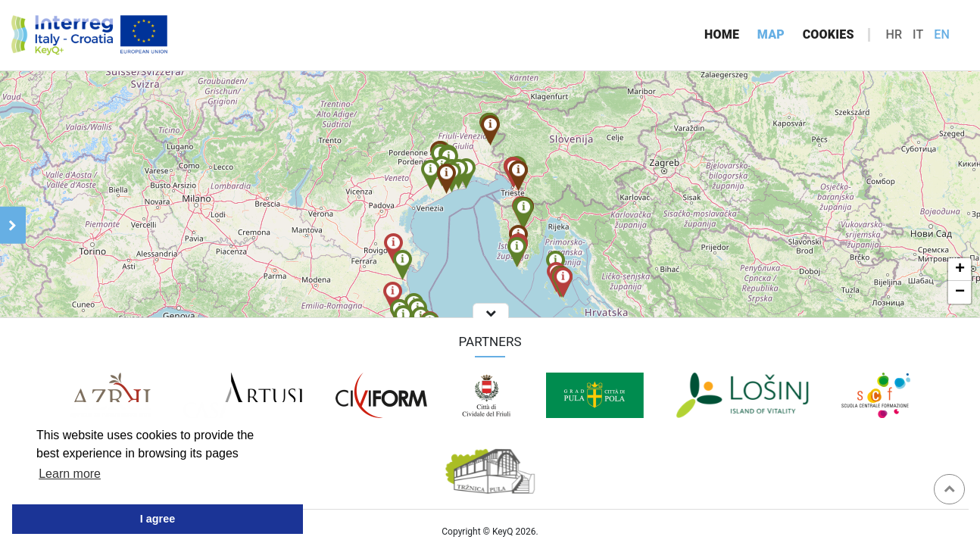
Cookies (829, 34)
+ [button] (960, 270)
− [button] (960, 292)
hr (894, 34)
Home (722, 34)
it (918, 34)
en (942, 34)
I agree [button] (158, 519)
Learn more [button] (70, 474)
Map (771, 34)
